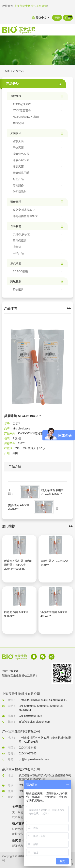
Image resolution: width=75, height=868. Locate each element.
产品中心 (19, 71)
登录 (57, 18)
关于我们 (18, 812)
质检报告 (18, 834)
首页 (7, 71)
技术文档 (18, 829)
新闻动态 (18, 846)
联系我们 (18, 817)
